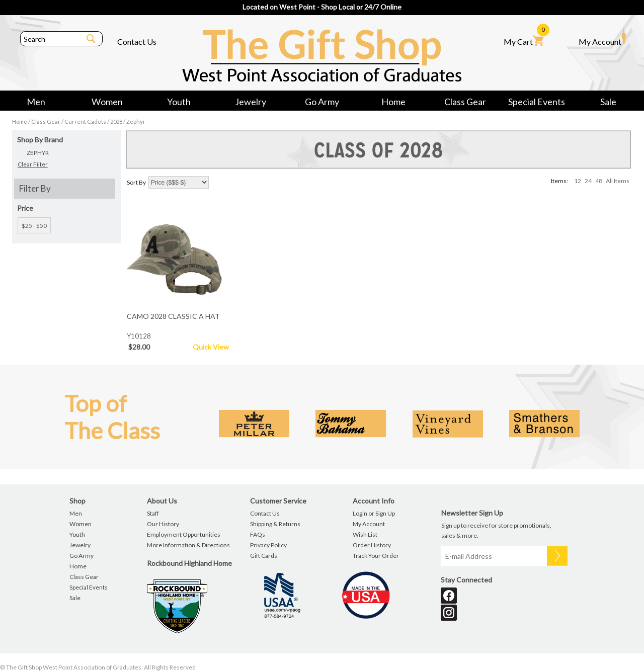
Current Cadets (85, 121)
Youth (179, 102)
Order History (372, 545)
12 (578, 181)
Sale (608, 102)
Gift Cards (264, 556)
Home (393, 102)
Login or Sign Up (374, 513)
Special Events (537, 102)
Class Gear (465, 102)
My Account (602, 37)
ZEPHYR (38, 153)
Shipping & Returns (275, 524)
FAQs (258, 534)
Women (107, 102)
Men (36, 102)
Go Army (322, 102)
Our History (163, 524)
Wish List (365, 534)
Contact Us (137, 41)
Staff (153, 513)
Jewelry (251, 102)
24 (588, 181)
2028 (116, 121)
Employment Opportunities (184, 534)
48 (599, 181)
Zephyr (136, 121)
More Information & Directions (188, 545)
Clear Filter (33, 164)
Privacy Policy (268, 545)
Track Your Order (376, 556)
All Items (618, 181)
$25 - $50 (34, 226)
